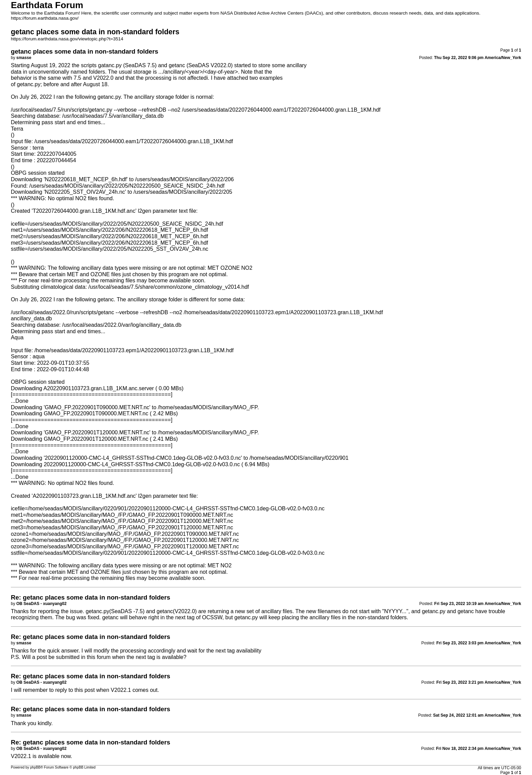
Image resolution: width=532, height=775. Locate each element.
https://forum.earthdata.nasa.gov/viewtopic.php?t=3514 (67, 39)
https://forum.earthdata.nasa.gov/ (45, 18)
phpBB (35, 767)
